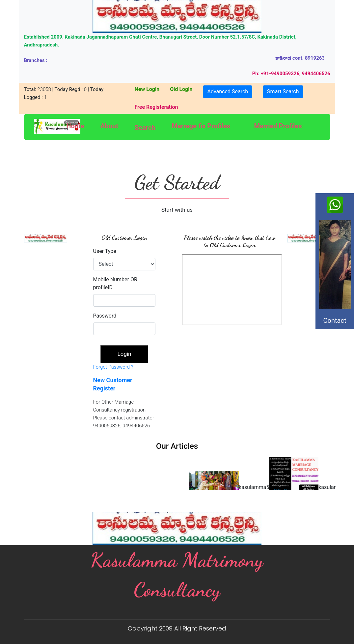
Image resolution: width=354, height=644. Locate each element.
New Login (147, 89)
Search (145, 128)
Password (105, 316)
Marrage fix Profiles (201, 126)
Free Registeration (156, 107)
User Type (105, 251)
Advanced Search (228, 92)
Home (75, 126)
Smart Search (283, 92)
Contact (333, 330)
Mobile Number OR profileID (115, 283)
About (109, 126)
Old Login (181, 89)
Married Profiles (278, 126)
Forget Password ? (113, 367)
